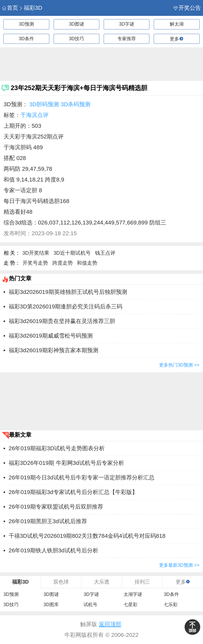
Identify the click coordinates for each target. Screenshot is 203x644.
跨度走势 (63, 263)
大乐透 (102, 582)
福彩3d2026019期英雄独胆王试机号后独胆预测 (68, 292)
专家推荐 (127, 39)
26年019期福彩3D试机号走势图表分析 (57, 448)
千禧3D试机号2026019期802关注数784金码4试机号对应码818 (87, 536)
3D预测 (26, 24)
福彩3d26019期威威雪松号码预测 (51, 336)
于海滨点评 (34, 115)
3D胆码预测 (44, 104)
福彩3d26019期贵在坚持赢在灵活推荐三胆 (62, 321)
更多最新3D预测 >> (179, 565)
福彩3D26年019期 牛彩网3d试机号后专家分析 (66, 463)
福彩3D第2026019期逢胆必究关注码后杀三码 (66, 307)
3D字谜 (127, 24)
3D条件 (26, 39)
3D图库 (51, 605)
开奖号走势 (35, 263)
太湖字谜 (133, 594)
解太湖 (177, 24)
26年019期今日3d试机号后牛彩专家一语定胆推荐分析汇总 (82, 477)
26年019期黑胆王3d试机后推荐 (48, 521)
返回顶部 (110, 624)
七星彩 (130, 605)
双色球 (61, 582)
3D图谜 (76, 24)
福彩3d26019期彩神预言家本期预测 (53, 350)
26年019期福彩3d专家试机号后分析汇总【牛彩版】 (73, 492)
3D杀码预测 (76, 104)
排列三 (142, 582)
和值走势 (87, 263)
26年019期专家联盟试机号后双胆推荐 (56, 507)
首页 (10, 8)
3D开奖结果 (36, 253)
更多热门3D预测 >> (179, 365)
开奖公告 (187, 8)
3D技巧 (76, 39)
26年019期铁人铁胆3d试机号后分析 (53, 550)
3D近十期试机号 (72, 253)
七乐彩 (171, 605)
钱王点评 (105, 253)
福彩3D (31, 8)
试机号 (90, 605)
